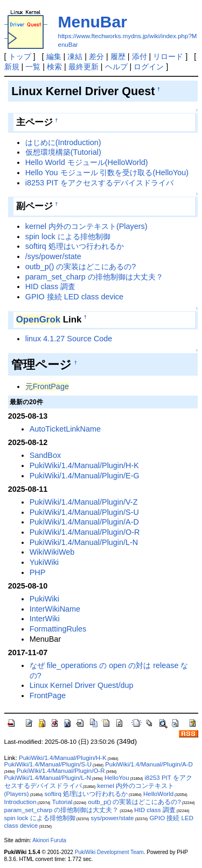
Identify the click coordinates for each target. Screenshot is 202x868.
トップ (20, 56)
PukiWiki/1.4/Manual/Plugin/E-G (85, 476)
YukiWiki (44, 562)
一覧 (33, 67)
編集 (54, 56)
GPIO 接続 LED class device (74, 297)
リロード (168, 56)
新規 (12, 67)
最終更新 (83, 67)
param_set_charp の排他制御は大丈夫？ (94, 277)
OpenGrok (38, 320)
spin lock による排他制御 (68, 236)
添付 (140, 56)
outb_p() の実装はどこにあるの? (81, 267)
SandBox (45, 455)
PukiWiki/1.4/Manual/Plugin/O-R (85, 532)
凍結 (75, 56)
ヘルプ (116, 67)
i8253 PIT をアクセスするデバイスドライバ (99, 183)
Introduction (20, 802)
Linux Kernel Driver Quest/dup (82, 685)
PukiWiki (44, 599)
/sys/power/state (53, 256)
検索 (54, 67)
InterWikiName (55, 609)
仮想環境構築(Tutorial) (63, 152)
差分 (96, 56)
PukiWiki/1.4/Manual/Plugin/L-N (84, 542)
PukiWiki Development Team (109, 852)
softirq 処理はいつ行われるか (75, 246)
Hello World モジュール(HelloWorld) (87, 162)
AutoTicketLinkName (65, 429)
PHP (38, 572)
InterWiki (45, 619)
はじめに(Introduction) (63, 142)
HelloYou (117, 778)
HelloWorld (158, 794)
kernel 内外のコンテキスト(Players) (86, 226)
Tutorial (62, 802)
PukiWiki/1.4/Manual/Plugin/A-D (84, 522)
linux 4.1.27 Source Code (69, 339)
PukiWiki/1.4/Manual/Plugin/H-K (84, 465)
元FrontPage (47, 386)
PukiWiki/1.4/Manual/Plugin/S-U (84, 512)
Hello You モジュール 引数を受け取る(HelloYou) (107, 173)
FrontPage (48, 695)
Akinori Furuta (49, 840)
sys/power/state (112, 818)
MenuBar (93, 22)
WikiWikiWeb (52, 552)
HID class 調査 (51, 286)
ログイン (149, 67)
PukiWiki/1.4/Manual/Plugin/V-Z (84, 502)
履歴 (118, 56)
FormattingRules (58, 629)
